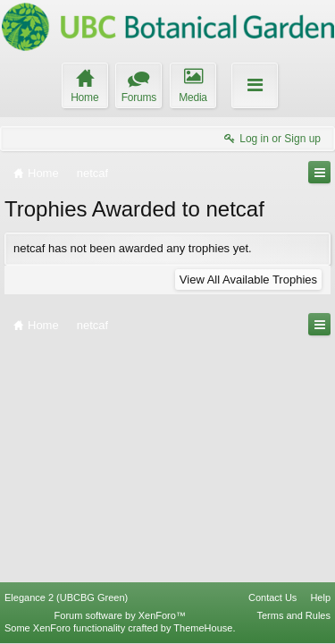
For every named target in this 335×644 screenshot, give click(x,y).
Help (320, 597)
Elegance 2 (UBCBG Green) (66, 597)
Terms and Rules (293, 615)
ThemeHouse (203, 628)
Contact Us (272, 597)
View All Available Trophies (248, 280)
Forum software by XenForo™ (120, 615)
